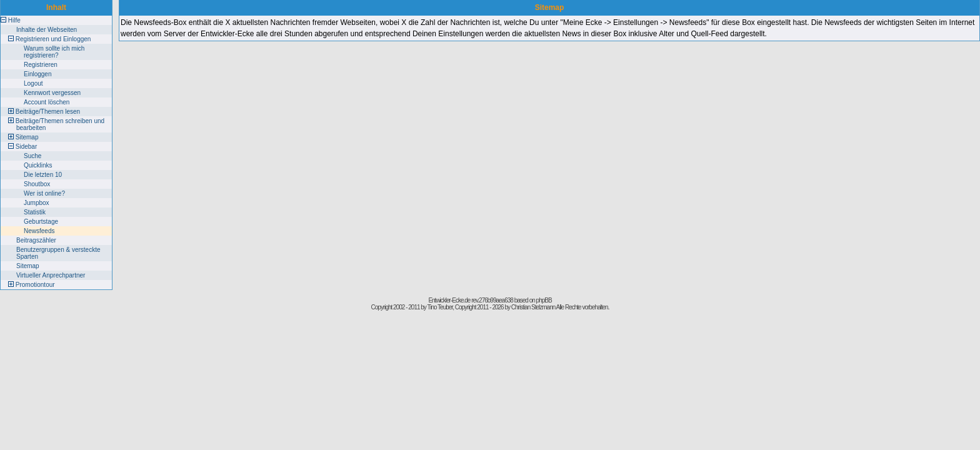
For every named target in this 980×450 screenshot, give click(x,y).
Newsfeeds (39, 231)
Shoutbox (37, 184)
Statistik (35, 212)
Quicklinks (38, 165)
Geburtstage (41, 222)
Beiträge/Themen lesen (48, 112)
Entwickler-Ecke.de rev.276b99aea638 (470, 300)
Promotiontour (35, 285)
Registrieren (41, 65)
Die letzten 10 (43, 175)
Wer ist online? (44, 193)
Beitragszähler (36, 240)
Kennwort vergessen (52, 93)
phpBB (544, 300)
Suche (32, 156)
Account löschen (47, 102)
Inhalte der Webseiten (47, 30)
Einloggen (37, 74)
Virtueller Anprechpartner (51, 275)
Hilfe (14, 20)
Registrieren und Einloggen (53, 39)
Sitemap (27, 137)
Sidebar (26, 147)
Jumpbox (37, 203)
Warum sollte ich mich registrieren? (54, 52)
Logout (33, 83)
